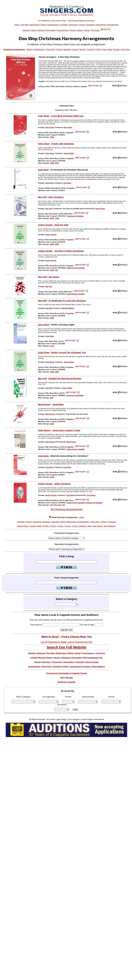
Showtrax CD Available (75, 216)
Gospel (75, 49)
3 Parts (67, 526)
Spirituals (67, 49)
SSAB (52, 477)
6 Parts (53, 526)
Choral (82, 25)
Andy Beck (43, 170)
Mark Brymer (44, 404)
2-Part (52, 346)
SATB (57, 163)
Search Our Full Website (66, 647)
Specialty (55, 522)
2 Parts (75, 526)
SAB (51, 398)
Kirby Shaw (44, 116)
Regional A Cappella (66, 682)
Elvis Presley (100, 209)
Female (116, 49)
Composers (57, 662)
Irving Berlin (71, 495)
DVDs (66, 667)
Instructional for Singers (80, 667)
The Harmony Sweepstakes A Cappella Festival (67, 673)
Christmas (90, 25)
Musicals (41, 30)
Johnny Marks (69, 153)
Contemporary (53, 25)
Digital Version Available (76, 268)
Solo (89, 526)
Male (110, 49)
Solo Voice (125, 49)
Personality (51, 30)
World (43, 25)
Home (17, 25)
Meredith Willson (68, 308)
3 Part (98, 49)
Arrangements (113, 25)
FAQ (62, 678)
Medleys (83, 526)
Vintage (34, 658)
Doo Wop (25, 25)
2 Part (104, 49)
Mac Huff (42, 197)
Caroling (90, 49)
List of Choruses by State (53, 642)
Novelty (82, 49)
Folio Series (97, 526)
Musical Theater (45, 658)
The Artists (95, 30)
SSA (56, 270)
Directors (46, 662)
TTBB (52, 137)
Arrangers (80, 662)
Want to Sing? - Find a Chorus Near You (66, 637)
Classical (26, 30)
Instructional (101, 25)
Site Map (69, 678)
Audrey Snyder (45, 225)
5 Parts (60, 526)
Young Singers (63, 30)
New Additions (99, 667)
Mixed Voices (23, 526)
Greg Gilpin (44, 325)
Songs (87, 30)
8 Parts (46, 526)
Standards (37, 522)
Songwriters (69, 662)
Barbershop (35, 25)
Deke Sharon (44, 430)
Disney (73, 30)
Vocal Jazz (73, 25)
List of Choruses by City (80, 642)
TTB (51, 505)
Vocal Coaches (92, 662)
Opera (34, 30)
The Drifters (91, 495)
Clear (75, 709)
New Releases (110, 526)
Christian (64, 25)
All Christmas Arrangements (66, 509)
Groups (38, 662)
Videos (80, 30)
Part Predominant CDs (93, 658)
